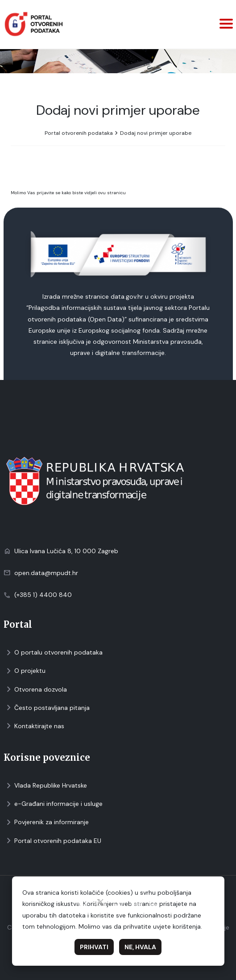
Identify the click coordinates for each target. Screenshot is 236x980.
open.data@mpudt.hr (46, 573)
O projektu (25, 671)
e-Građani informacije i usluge (53, 804)
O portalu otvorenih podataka (53, 653)
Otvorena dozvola (35, 690)
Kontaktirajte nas (34, 726)
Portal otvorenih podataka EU (52, 841)
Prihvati (94, 947)
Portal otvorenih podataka (79, 133)
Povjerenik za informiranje (46, 822)
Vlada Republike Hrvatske (45, 786)
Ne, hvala (140, 947)
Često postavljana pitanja (47, 708)
